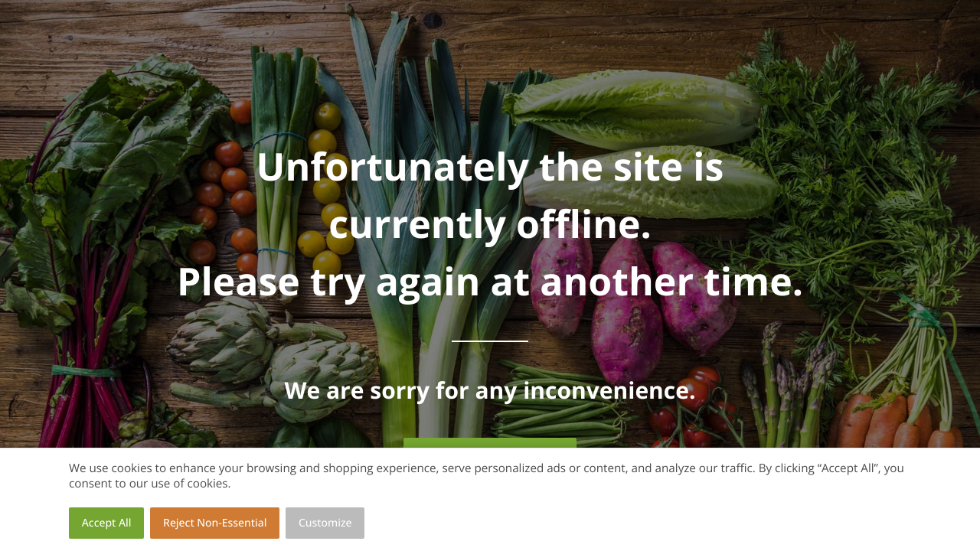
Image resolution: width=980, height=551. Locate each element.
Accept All (107, 523)
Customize (325, 523)
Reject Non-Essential (215, 523)
